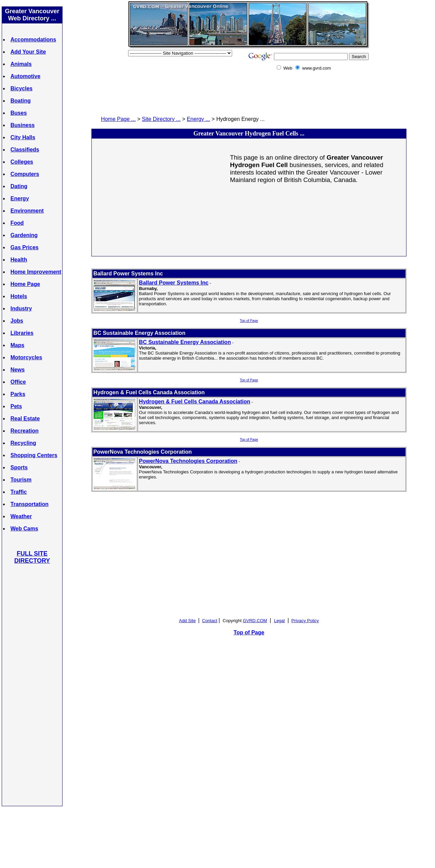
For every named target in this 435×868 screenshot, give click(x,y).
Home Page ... (118, 119)
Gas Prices (25, 247)
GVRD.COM (255, 621)
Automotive (25, 76)
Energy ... (198, 119)
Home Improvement (36, 272)
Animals (21, 64)
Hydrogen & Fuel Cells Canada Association (195, 402)
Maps (18, 345)
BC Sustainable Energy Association (185, 342)
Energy (20, 198)
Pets (16, 406)
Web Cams (24, 529)
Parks (18, 394)
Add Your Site (28, 52)
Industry (21, 309)
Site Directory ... (161, 119)
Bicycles (22, 88)
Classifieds (25, 150)
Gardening (24, 235)
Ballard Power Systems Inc (174, 283)
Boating (21, 101)
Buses (19, 113)
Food (17, 223)
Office (18, 382)
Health (19, 260)
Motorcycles (26, 357)
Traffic (19, 492)
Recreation (25, 431)
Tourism (21, 480)
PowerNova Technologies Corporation (188, 461)
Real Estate (25, 419)
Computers (25, 174)
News (18, 370)
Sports (19, 467)
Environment (27, 211)
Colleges (22, 162)
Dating (19, 186)
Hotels (19, 296)
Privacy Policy (305, 621)
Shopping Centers (34, 455)
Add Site (187, 621)
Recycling (23, 443)
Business (23, 125)
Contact (210, 621)
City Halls (23, 137)
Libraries (22, 333)
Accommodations (33, 40)
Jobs (17, 321)
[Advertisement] (32, 685)
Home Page (25, 284)
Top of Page (249, 321)
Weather (21, 516)
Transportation (30, 504)
